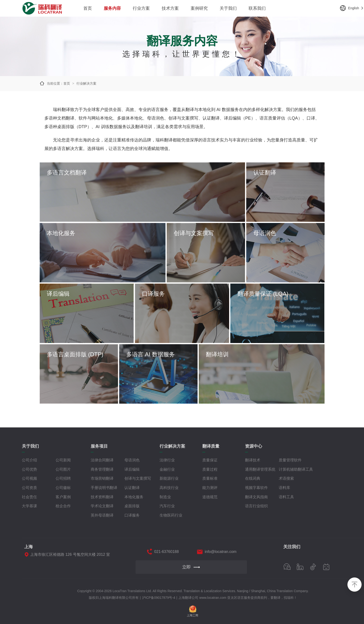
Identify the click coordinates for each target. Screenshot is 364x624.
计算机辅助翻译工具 (296, 469)
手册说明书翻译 (104, 488)
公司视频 (29, 478)
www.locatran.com (213, 598)
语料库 (284, 488)
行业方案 (141, 8)
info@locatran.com (221, 552)
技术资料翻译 (102, 497)
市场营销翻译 (102, 478)
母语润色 (132, 460)
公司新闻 (63, 460)
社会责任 (29, 497)
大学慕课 (29, 506)
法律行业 (167, 460)
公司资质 (29, 488)
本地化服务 (134, 497)
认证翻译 (132, 488)
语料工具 (286, 497)
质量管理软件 (290, 460)
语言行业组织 (256, 506)
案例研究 (199, 8)
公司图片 (63, 469)
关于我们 (228, 8)
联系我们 (257, 8)
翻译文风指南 (256, 497)
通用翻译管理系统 (260, 469)
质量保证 (210, 460)
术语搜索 (286, 478)
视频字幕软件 (256, 488)
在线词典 (253, 478)
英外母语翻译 (102, 515)
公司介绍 (29, 460)
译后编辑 (132, 469)
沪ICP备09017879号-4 (159, 598)
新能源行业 (169, 478)
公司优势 (29, 469)
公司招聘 (63, 478)
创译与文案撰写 (138, 478)
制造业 (165, 497)
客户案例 (63, 497)
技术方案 (170, 8)
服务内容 (112, 8)
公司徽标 (63, 488)
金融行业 (167, 469)
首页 (88, 8)
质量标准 (210, 478)
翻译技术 (253, 460)
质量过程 (210, 469)
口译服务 (132, 515)
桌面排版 (132, 506)
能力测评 (210, 488)
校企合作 (63, 506)
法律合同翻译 (102, 460)
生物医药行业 (171, 515)
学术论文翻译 (102, 506)
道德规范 (210, 497)
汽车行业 (167, 506)
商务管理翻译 (102, 469)
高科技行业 (169, 488)
